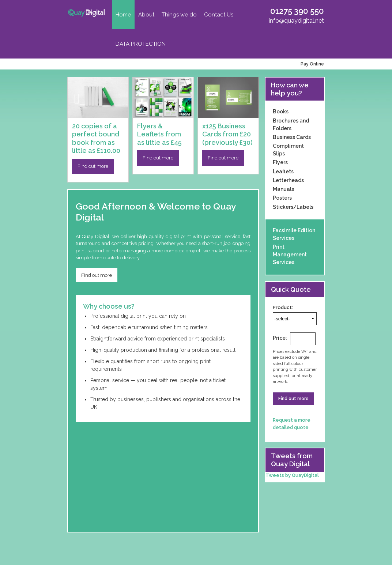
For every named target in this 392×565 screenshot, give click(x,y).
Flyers (280, 162)
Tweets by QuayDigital (292, 475)
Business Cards (292, 137)
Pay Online (311, 64)
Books (281, 112)
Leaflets (283, 172)
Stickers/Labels (293, 207)
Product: (283, 307)
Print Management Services (290, 255)
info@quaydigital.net (296, 21)
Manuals (283, 189)
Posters (282, 198)
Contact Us (219, 15)
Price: (280, 338)
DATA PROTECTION (141, 44)
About (146, 15)
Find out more (93, 166)
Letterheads (288, 180)
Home (123, 15)
